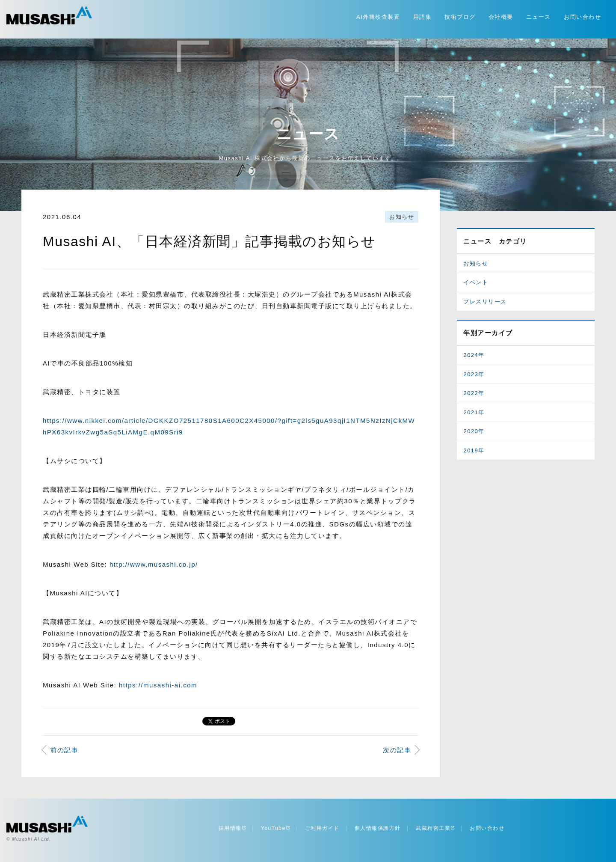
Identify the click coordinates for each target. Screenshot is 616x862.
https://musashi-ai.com (158, 685)
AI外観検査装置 (378, 17)
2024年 (474, 355)
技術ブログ (460, 17)
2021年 (474, 412)
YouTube (275, 828)
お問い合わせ (582, 17)
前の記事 (64, 750)
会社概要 (501, 17)
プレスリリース (485, 302)
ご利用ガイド (322, 828)
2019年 (474, 450)
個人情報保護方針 (378, 828)
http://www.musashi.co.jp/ (154, 564)
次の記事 (397, 750)
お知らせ (402, 217)
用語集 (423, 17)
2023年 (474, 374)
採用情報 (232, 828)
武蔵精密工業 (435, 828)
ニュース (539, 17)
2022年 (474, 393)
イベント (476, 282)
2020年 (474, 431)
